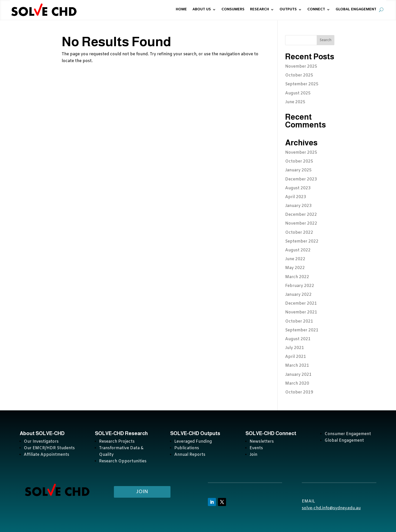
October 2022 (299, 233)
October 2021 (299, 321)
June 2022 (295, 259)
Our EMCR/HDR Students (49, 448)
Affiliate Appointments (46, 455)
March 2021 (297, 366)
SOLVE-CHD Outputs (195, 433)
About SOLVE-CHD (42, 433)
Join (253, 455)
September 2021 (302, 330)
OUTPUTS (288, 9)
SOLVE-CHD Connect (271, 433)
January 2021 (298, 375)
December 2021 (301, 303)
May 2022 (295, 268)
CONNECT (316, 9)
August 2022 (298, 250)
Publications (187, 448)
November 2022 (301, 223)
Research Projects (117, 442)
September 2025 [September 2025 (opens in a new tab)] (302, 84)
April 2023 (296, 197)
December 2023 (301, 179)
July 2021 (295, 348)
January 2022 (298, 295)
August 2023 (298, 188)
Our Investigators (41, 442)
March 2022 (297, 277)
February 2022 (300, 286)
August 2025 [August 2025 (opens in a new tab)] (298, 93)
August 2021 (298, 339)
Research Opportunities (123, 461)
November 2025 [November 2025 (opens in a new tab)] (301, 66)
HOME (181, 9)
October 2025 (299, 161)
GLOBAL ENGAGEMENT (356, 9)
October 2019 (299, 392)
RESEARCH (259, 9)
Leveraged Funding (193, 442)
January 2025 (298, 170)
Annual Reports (190, 455)
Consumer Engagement (348, 434)
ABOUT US (202, 9)
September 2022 (302, 241)
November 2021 (301, 312)
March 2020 (297, 383)
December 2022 (301, 215)
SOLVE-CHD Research (122, 433)
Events (256, 448)
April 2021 (296, 357)
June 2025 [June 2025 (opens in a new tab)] (295, 102)
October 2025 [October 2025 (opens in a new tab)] (299, 75)
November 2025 (301, 153)
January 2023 (298, 206)
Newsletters (262, 442)
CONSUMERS (233, 9)
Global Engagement (344, 441)
